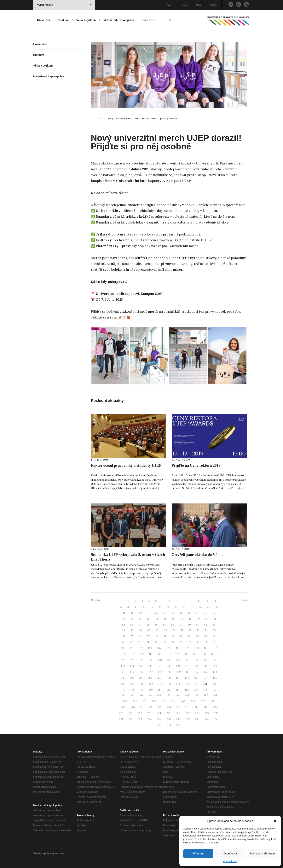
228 (197, 713)
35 (181, 613)
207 (203, 702)
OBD (185, 5)
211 (142, 707)
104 (159, 648)
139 (178, 666)
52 (124, 625)
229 (207, 713)
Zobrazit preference (262, 853)
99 (215, 642)
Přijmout (198, 853)
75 (214, 630)
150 (179, 672)
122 (123, 660)
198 (215, 696)
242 (159, 725)
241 (217, 719)
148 (160, 672)
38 (205, 613)
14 (215, 601)
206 (193, 702)
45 (165, 619)
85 (197, 636)
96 (189, 642)
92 (156, 642)
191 (150, 696)
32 (156, 613)
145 (132, 672)
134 (132, 666)
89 (131, 642)
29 (132, 613)
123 (132, 660)
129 (187, 660)
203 (164, 702)
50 (207, 619)
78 (140, 636)
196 (196, 696)
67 (149, 630)
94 (173, 642)
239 (197, 719)
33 (165, 613)
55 (148, 625)
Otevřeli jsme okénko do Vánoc (197, 555)
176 (215, 684)
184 (187, 690)
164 (206, 678)
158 (150, 678)
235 (159, 719)
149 (169, 672)
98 (206, 642)
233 (140, 719)
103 (150, 648)
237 (178, 719)
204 (173, 702)
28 (124, 613)
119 (195, 654)
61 (197, 625)
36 (189, 613)
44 (156, 619)
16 (128, 607)
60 (189, 625)
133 (123, 666)
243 (169, 725)
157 (141, 678)
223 (149, 713)
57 (165, 625)
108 (197, 648)
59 (181, 625)
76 (124, 636)
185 (196, 690)
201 (144, 702)
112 (133, 654)
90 (140, 642)
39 (214, 613)
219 (215, 707)
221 (131, 713)
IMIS (199, 5)
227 (188, 713)
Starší (243, 600)
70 (174, 630)
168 (141, 684)
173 (187, 684)
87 (214, 636)
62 (206, 625)
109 (206, 648)
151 (188, 672)
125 (151, 660)
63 (214, 625)
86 (206, 636)
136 (150, 666)
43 (148, 619)
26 (209, 607)
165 (215, 678)
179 (141, 690)
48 (190, 619)
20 (160, 607)
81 (165, 636)
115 (160, 654)
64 (124, 630)
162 (187, 678)
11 (192, 601)
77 (132, 636)
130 (197, 660)
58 (173, 625)
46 (173, 619)
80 (157, 636)
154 (215, 672)
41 (132, 619)
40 (123, 619)
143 (215, 666)
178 (132, 690)
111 (125, 654)
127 (169, 660)
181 (160, 690)
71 (182, 630)
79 (149, 636)
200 (135, 702)
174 (196, 684)
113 (142, 654)
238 (188, 719)
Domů (98, 119)
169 (151, 684)
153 (206, 672)
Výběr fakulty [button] (64, 5)
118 (186, 654)
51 (215, 619)
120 (204, 654)
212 (151, 707)
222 (140, 713)
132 (214, 660)
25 (200, 607)
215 (178, 707)
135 (141, 666)
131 (206, 660)
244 (179, 725)
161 (178, 678)
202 (154, 702)
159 (159, 678)
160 (169, 678)
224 (159, 713)
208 (212, 702)
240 (207, 719)
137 (160, 666)
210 (133, 707)
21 (168, 607)
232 (130, 719)
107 (188, 648)
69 (165, 630)
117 (177, 654)
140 (187, 666)
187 (214, 690)
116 (168, 654)
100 (122, 648)
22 (176, 607)
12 (199, 601)
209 (123, 707)
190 (141, 696)
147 (151, 672)
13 (207, 601)
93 (164, 642)
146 (141, 672)
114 (151, 654)
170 (160, 684)
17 (136, 607)
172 (178, 684)
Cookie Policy (230, 861)
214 (169, 707)
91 (148, 642)
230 (216, 713)
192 (159, 696)
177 (123, 690)
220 (121, 713)
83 (181, 636)
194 (178, 696)
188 (122, 696)
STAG (214, 5)
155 (123, 678)
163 (196, 678)
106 (178, 648)
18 (144, 607)
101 (132, 648)
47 (182, 619)
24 (192, 607)
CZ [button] (170, 5)
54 (140, 625)
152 (197, 672)
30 (140, 613)
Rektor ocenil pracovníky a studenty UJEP (126, 465)
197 (206, 696)
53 (132, 625)
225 (168, 713)
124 (141, 660)
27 (217, 607)
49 (198, 619)
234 (149, 719)
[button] (275, 821)
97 (198, 642)
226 (178, 713)
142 (205, 666)
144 (123, 672)
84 (189, 636)
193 (168, 696)
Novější (95, 600)
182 (169, 690)
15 (121, 607)
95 (181, 642)
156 (132, 678)
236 (169, 719)
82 (173, 636)
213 (160, 707)
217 (196, 707)
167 (132, 684)
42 (140, 619)
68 (157, 630)
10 (184, 601)
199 (125, 702)
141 (196, 666)
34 (173, 613)
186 (205, 690)
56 (156, 625)
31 (148, 613)
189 (131, 696)
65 (132, 630)
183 (178, 690)
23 (184, 607)
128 (178, 660)
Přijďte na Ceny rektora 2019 (196, 465)
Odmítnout (230, 853)
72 (190, 630)
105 (169, 648)
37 (197, 613)
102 (141, 648)
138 (169, 666)
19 (152, 607)
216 (187, 707)
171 (169, 684)
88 (123, 642)
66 (140, 630)
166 (123, 684)
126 (160, 660)
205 (183, 702)
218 (206, 707)
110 (215, 648)
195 (187, 696)
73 (198, 630)
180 (151, 690)
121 (213, 654)
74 (206, 630)
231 (121, 719)
